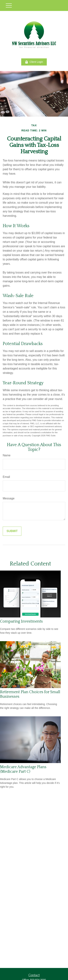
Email (6, 477)
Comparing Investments (21, 621)
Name (7, 455)
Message (9, 498)
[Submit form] (12, 531)
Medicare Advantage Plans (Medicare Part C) (23, 769)
